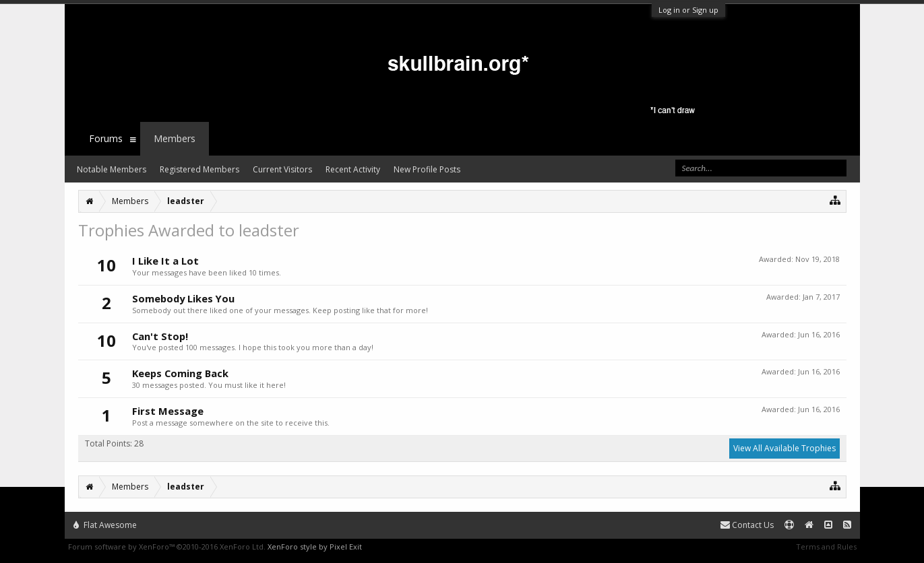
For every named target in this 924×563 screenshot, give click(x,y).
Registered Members (199, 169)
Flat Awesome (105, 525)
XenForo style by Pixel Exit (315, 547)
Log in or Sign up (688, 10)
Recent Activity (353, 169)
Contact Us (747, 525)
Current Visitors (282, 169)
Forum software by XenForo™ (167, 547)
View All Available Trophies (784, 448)
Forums (106, 138)
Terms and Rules (826, 547)
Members (175, 138)
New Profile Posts (427, 169)
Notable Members (112, 169)
